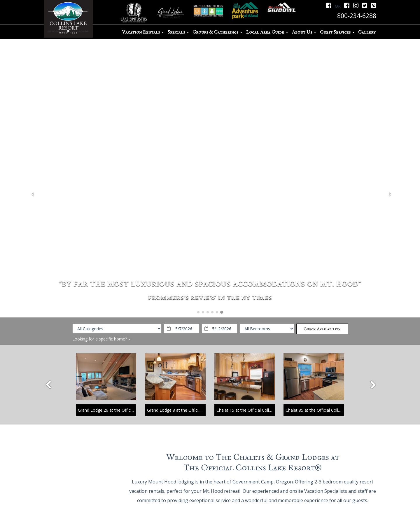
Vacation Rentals (143, 32)
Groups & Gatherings (217, 32)
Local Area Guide (267, 32)
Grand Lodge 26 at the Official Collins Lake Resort (125, 410)
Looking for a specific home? (102, 339)
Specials (178, 32)
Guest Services (337, 32)
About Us (304, 32)
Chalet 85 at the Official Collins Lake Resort (326, 410)
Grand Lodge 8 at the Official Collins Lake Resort (193, 410)
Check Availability (322, 329)
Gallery (367, 32)
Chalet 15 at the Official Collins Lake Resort (257, 410)
